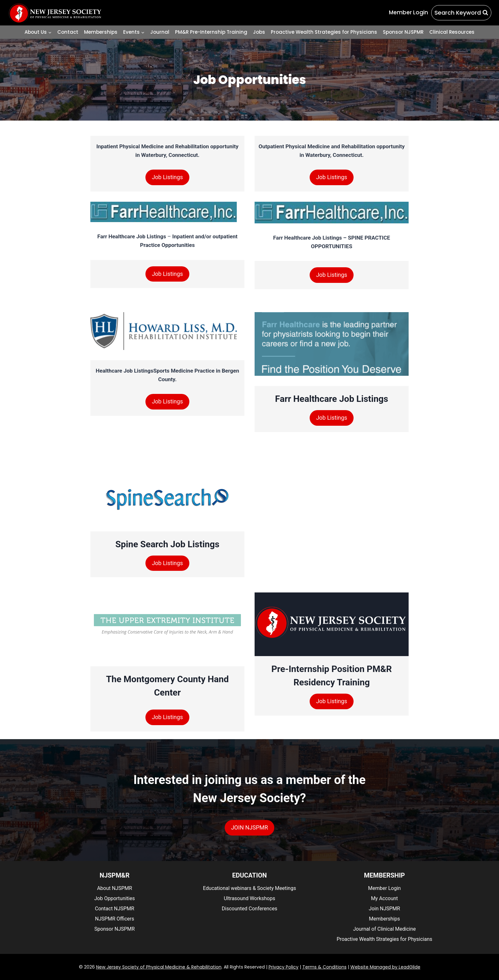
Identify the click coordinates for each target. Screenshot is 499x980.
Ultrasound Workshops (249, 898)
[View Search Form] (461, 13)
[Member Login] (408, 13)
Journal (160, 32)
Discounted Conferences (250, 909)
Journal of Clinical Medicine (384, 929)
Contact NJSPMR (115, 909)
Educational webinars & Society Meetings (250, 888)
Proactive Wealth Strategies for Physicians (324, 32)
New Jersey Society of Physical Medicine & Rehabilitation (159, 967)
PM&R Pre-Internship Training (211, 32)
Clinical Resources (452, 32)
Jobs (259, 32)
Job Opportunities (114, 898)
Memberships (101, 32)
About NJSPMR (115, 888)
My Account (385, 898)
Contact (68, 32)
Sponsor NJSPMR (403, 32)
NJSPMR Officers (115, 919)
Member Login (385, 888)
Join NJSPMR (384, 909)
